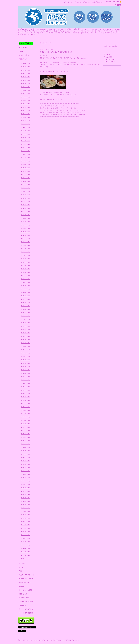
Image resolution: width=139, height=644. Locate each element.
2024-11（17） (26, 121)
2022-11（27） (26, 201)
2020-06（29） (26, 299)
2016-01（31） (26, 478)
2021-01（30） (26, 276)
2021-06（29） (26, 259)
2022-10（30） (26, 205)
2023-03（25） (26, 188)
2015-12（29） (26, 481)
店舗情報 (22, 586)
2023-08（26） (26, 171)
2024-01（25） (26, 154)
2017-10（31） (26, 407)
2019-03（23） (26, 350)
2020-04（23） (26, 306)
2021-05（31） (26, 262)
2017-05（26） (26, 424)
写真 (20, 571)
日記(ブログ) (23, 59)
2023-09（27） (26, 168)
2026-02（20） (26, 70)
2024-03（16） (26, 148)
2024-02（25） (26, 151)
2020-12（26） (26, 279)
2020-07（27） (26, 296)
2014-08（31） (26, 535)
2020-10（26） (26, 286)
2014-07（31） (26, 538)
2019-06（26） (26, 340)
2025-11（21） (26, 80)
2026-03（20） (26, 67)
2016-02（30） (26, 474)
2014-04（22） (26, 548)
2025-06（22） (26, 97)
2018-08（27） (26, 373)
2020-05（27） (26, 302)
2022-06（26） (26, 218)
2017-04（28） (26, 427)
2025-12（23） (26, 77)
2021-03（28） (26, 269)
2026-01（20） (26, 73)
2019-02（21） (26, 353)
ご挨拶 (21, 51)
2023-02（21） (26, 191)
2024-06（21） (26, 137)
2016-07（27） (26, 457)
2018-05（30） (26, 383)
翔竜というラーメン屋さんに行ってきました (56, 52)
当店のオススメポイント (27, 575)
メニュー (22, 563)
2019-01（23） (26, 356)
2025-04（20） (26, 104)
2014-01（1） (25, 558)
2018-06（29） (26, 380)
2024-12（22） (26, 117)
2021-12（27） (26, 238)
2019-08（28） (26, 333)
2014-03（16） (26, 552)
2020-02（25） (26, 313)
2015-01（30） (26, 518)
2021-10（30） (26, 245)
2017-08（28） (26, 414)
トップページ (23, 48)
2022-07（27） (26, 215)
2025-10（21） (26, 84)
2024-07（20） (26, 134)
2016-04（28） (26, 468)
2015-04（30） (26, 508)
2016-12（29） (26, 441)
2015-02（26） (26, 515)
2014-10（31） (26, 528)
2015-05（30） (26, 505)
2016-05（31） (26, 464)
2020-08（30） (26, 292)
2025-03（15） (26, 107)
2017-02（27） (26, 434)
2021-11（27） (26, 242)
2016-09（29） (26, 451)
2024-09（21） (26, 127)
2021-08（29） (26, 252)
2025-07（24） (26, 94)
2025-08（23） (26, 90)
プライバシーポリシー (26, 602)
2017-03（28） (26, 430)
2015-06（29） (26, 501)
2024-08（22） (26, 131)
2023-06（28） (26, 178)
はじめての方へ (24, 55)
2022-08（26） (26, 212)
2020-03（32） (26, 309)
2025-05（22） (26, 100)
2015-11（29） (26, 484)
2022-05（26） (26, 222)
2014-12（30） (26, 521)
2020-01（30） (26, 316)
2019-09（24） (26, 329)
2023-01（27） (26, 195)
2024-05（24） (26, 141)
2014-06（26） (26, 542)
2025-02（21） (26, 111)
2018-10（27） (26, 366)
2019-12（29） (26, 319)
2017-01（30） (26, 437)
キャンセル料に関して (26, 609)
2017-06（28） (26, 420)
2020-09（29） (26, 289)
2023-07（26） (26, 175)
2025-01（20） (26, 114)
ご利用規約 (22, 605)
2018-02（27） (26, 393)
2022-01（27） (26, 235)
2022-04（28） (26, 225)
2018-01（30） (26, 397)
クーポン (22, 567)
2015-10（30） (26, 488)
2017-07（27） (26, 417)
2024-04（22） (26, 144)
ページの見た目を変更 (26, 613)
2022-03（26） (26, 228)
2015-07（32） (26, 498)
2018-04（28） (26, 387)
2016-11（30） (26, 444)
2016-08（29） (26, 454)
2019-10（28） (26, 326)
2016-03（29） (26, 471)
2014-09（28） (26, 532)
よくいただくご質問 (25, 590)
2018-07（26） (26, 377)
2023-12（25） (26, 158)
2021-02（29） (26, 272)
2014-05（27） (26, 545)
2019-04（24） (26, 346)
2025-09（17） (26, 87)
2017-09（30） (26, 410)
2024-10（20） (26, 124)
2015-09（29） (26, 491)
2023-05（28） (26, 181)
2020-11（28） (26, 282)
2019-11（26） (26, 323)
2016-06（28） (26, 461)
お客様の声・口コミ (25, 583)
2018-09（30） (26, 370)
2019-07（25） (26, 336)
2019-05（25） (26, 343)
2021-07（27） (26, 255)
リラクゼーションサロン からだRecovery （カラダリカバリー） (43, 640)
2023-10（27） (26, 164)
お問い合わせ (23, 594)
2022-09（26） (26, 208)
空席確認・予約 (24, 598)
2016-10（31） (26, 447)
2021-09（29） (26, 249)
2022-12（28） (26, 198)
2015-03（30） (26, 511)
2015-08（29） (26, 494)
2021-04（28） (26, 265)
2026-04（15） (26, 63)
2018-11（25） (26, 363)
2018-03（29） (26, 390)
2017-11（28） (26, 404)
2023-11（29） (26, 161)
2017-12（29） (26, 400)
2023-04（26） (26, 185)
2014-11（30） (26, 525)
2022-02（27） (26, 232)
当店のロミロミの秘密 (26, 579)
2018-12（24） (26, 360)
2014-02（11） (26, 555)
